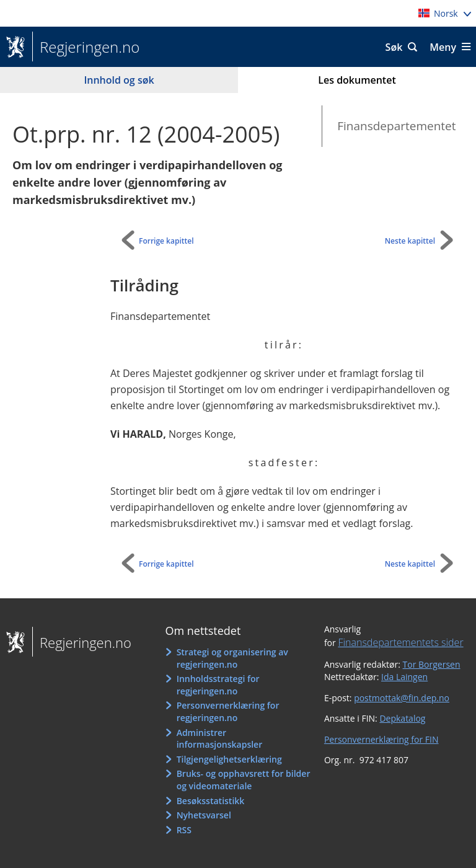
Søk (394, 47)
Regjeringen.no (86, 47)
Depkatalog (402, 718)
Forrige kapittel (166, 241)
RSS (184, 830)
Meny (443, 47)
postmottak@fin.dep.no (402, 698)
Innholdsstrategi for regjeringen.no (218, 685)
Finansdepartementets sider (400, 642)
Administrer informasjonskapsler (220, 739)
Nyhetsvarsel (204, 815)
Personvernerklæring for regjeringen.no (228, 711)
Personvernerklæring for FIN (381, 739)
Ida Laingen (404, 677)
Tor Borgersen (432, 664)
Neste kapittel (410, 241)
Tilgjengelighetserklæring (229, 759)
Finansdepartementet (396, 126)
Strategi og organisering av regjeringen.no (232, 658)
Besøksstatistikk (211, 801)
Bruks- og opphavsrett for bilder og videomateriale (244, 780)
